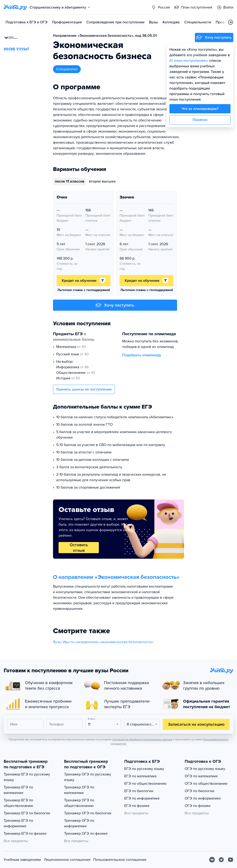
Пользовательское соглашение (120, 860)
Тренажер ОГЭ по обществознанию (79, 803)
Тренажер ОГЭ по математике (79, 790)
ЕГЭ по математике (140, 776)
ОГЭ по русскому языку (205, 769)
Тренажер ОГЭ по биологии (88, 813)
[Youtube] (231, 860)
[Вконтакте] (212, 860)
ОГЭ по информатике (203, 798)
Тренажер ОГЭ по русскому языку (88, 777)
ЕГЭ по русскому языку (144, 769)
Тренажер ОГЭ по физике (86, 834)
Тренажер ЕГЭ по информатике (18, 823)
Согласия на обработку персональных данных (142, 739)
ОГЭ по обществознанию (206, 784)
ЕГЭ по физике (137, 806)
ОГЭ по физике (198, 806)
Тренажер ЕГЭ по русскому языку (27, 777)
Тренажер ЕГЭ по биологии (27, 813)
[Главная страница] (15, 7)
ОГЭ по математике (201, 776)
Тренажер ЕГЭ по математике (18, 790)
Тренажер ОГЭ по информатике (79, 823)
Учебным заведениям (22, 860)
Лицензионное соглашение (67, 860)
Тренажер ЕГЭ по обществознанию (18, 803)
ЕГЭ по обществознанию (145, 784)
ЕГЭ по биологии (139, 791)
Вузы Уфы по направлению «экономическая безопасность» (103, 642)
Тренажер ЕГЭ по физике (25, 834)
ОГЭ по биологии (200, 791)
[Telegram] (221, 860)
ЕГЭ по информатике (142, 798)
